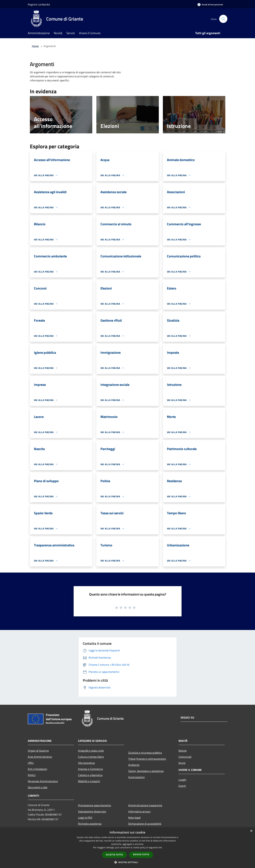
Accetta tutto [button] (114, 855)
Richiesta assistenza (90, 824)
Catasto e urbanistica (90, 775)
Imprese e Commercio (90, 769)
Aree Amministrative (40, 757)
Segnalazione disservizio (92, 811)
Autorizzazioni (136, 777)
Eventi (182, 786)
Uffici (31, 763)
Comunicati (185, 757)
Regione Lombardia (39, 4)
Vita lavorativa (86, 763)
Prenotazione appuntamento (95, 805)
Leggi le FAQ (85, 818)
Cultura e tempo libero (91, 757)
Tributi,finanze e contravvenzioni (147, 759)
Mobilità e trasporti (89, 781)
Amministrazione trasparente (145, 805)
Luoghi (182, 780)
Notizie (183, 751)
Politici (32, 775)
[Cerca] (223, 19)
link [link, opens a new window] (160, 848)
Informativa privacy (139, 811)
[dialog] (127, 848)
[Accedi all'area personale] (210, 5)
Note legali (134, 818)
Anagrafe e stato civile (91, 751)
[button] (128, 862)
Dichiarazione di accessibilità (145, 824)
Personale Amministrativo (43, 781)
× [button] (251, 831)
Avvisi (182, 763)
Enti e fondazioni (37, 769)
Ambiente (134, 765)
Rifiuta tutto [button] (141, 854)
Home (35, 46)
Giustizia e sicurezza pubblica (145, 753)
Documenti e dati (38, 787)
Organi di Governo (38, 751)
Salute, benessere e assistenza (146, 771)
